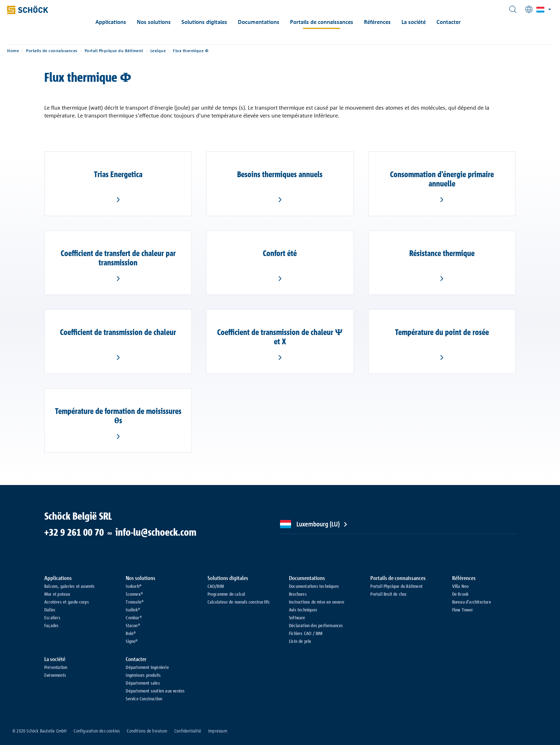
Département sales (143, 683)
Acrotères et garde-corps (67, 602)
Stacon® (133, 625)
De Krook (461, 594)
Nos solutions (163, 22)
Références (387, 22)
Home (40, 57)
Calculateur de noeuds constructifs (239, 602)
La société (423, 22)
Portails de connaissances (331, 22)
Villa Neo (461, 586)
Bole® (131, 633)
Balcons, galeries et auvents (70, 586)
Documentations (268, 22)
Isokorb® (134, 586)
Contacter (458, 22)
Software (297, 617)
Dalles (50, 610)
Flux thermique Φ (217, 57)
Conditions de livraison (147, 731)
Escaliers (52, 617)
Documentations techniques (314, 586)
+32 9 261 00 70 (74, 532)
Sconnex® (134, 594)
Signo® (132, 641)
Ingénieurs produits (143, 675)
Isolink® (133, 610)
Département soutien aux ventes (155, 691)
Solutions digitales (214, 22)
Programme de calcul (226, 594)
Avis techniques (303, 610)
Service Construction (144, 699)
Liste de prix (300, 641)
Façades (51, 625)
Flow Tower (463, 610)
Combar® (134, 617)
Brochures (298, 594)
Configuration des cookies (97, 731)
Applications (120, 22)
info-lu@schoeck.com (156, 532)
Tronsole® (135, 602)
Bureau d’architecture (472, 602)
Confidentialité (188, 731)
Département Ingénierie (147, 667)
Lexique (185, 57)
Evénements (55, 675)
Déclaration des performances (316, 625)
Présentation (56, 667)
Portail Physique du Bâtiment (141, 57)
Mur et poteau (57, 594)
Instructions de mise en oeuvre (317, 602)
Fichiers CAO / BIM (306, 633)
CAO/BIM (216, 586)
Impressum (218, 731)
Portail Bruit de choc (389, 594)
